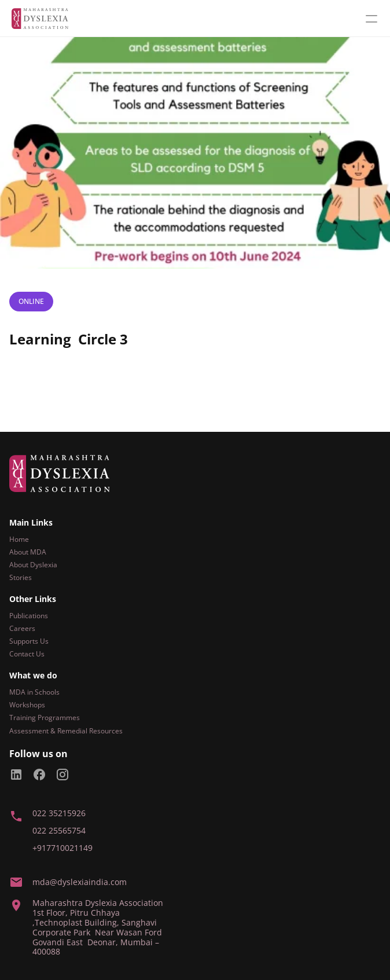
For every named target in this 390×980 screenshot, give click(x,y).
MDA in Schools (34, 692)
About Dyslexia (33, 565)
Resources (106, 731)
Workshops (27, 705)
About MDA (28, 552)
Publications (29, 616)
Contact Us (27, 654)
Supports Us (29, 641)
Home (19, 539)
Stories (21, 577)
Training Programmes (45, 717)
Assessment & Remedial (48, 731)
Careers (22, 628)
